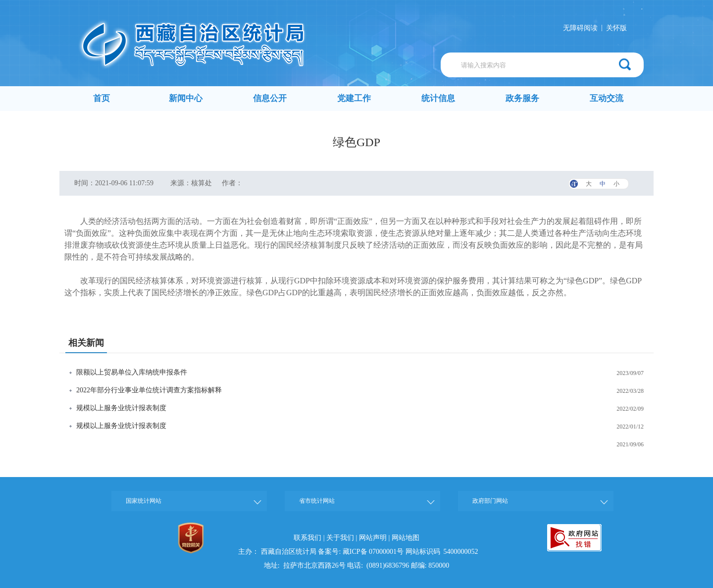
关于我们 (340, 538)
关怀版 (616, 28)
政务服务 (522, 98)
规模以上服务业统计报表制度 (121, 408)
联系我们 (307, 538)
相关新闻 (86, 343)
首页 (102, 98)
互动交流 (607, 98)
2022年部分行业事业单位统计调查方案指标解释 (149, 390)
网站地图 (406, 538)
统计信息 (438, 98)
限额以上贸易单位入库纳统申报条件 (132, 372)
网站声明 (373, 538)
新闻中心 (186, 98)
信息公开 (270, 98)
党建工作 (354, 98)
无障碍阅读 (580, 28)
